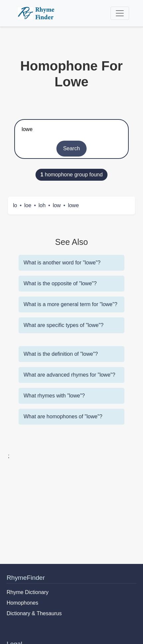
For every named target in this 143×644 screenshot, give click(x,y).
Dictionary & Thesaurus (34, 613)
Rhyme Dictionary (28, 592)
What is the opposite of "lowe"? (60, 283)
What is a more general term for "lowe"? (71, 304)
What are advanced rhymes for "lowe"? (69, 375)
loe (28, 205)
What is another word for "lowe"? (62, 263)
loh (42, 205)
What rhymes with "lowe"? (54, 396)
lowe (73, 205)
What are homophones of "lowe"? (63, 416)
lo (15, 205)
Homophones (22, 603)
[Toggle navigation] (120, 13)
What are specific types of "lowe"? (64, 325)
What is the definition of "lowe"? (61, 354)
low (57, 205)
